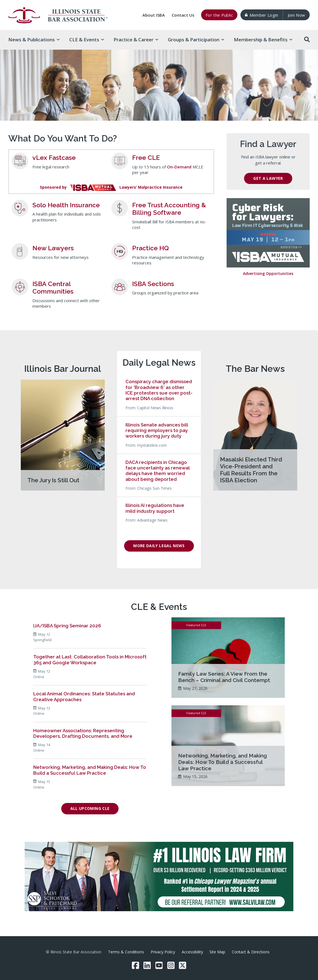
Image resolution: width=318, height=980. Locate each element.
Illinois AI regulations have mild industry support (155, 508)
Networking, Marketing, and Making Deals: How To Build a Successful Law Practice (90, 770)
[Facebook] (135, 965)
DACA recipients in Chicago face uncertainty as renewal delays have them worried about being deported (158, 471)
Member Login (261, 15)
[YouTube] (159, 965)
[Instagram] (171, 965)
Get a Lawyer (268, 178)
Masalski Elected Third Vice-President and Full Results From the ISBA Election (251, 470)
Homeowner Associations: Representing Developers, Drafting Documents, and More (83, 733)
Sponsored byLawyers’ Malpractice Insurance (111, 187)
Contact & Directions (251, 952)
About (154, 15)
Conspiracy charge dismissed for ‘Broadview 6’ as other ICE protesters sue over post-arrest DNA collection (159, 390)
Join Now (297, 15)
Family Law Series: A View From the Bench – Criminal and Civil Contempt (224, 677)
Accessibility (192, 952)
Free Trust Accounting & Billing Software (169, 209)
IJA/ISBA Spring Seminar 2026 (67, 626)
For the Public (219, 15)
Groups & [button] (196, 40)
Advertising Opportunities (268, 274)
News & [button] (34, 40)
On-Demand (179, 167)
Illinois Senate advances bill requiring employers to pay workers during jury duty (157, 430)
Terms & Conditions (126, 952)
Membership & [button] (263, 40)
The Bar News (255, 369)
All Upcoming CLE (90, 808)
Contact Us (183, 15)
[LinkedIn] (147, 965)
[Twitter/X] (183, 965)
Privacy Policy (163, 952)
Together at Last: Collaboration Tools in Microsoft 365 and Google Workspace (90, 660)
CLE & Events (159, 607)
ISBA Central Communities (53, 288)
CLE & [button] (87, 40)
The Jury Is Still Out (53, 480)
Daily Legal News (159, 363)
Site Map (217, 952)
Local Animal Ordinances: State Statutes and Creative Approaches (84, 696)
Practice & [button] (136, 40)
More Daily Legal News (159, 546)
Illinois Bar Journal (63, 369)
